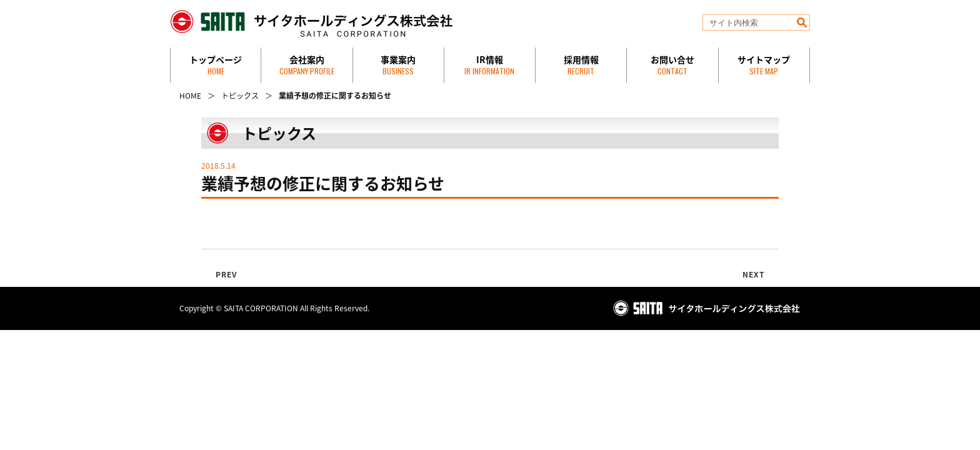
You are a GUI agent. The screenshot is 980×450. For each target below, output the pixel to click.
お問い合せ (672, 65)
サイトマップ (764, 65)
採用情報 (581, 65)
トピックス (240, 96)
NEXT (754, 274)
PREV (227, 274)
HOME (190, 96)
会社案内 (307, 65)
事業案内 (398, 65)
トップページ (216, 65)
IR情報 (489, 65)
